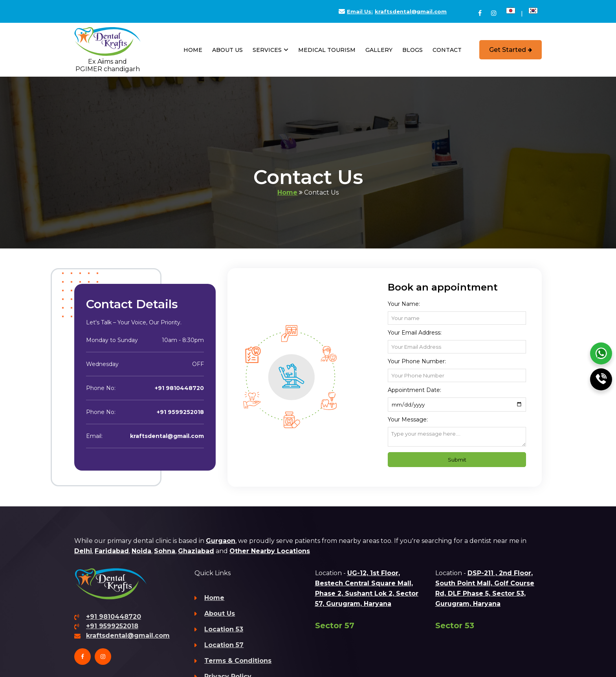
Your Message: (408, 419)
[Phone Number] (457, 375)
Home (193, 50)
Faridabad (112, 551)
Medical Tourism (327, 50)
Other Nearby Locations (270, 551)
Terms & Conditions (238, 661)
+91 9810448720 (179, 388)
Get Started (511, 50)
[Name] (457, 318)
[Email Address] (457, 347)
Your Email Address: (415, 333)
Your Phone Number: (417, 361)
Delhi (83, 551)
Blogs (412, 50)
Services (270, 51)
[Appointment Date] (457, 405)
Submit (457, 460)
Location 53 (224, 629)
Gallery (379, 50)
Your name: (404, 304)
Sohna (165, 551)
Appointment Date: (414, 390)
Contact (447, 50)
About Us (227, 50)
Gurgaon (221, 541)
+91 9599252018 (180, 412)
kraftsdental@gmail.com (393, 11)
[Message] (457, 437)
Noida (141, 551)
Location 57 (224, 645)
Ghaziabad (196, 551)
